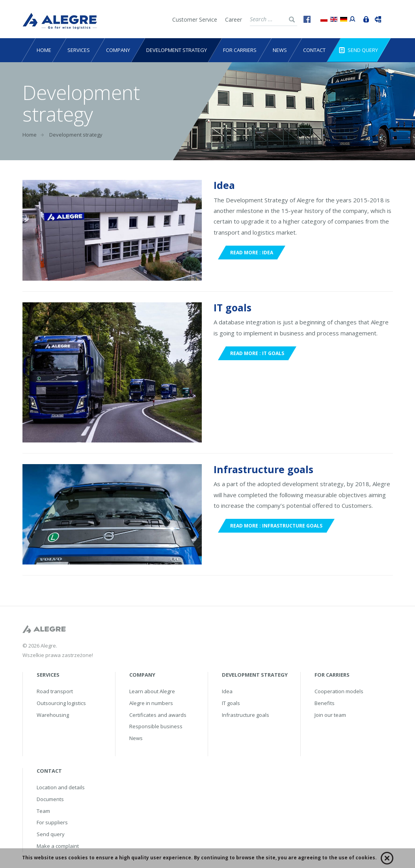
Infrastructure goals (263, 469)
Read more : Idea (252, 253)
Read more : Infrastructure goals (276, 526)
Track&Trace (376, 19)
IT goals (233, 307)
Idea (224, 185)
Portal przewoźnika (351, 18)
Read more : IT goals (257, 353)
